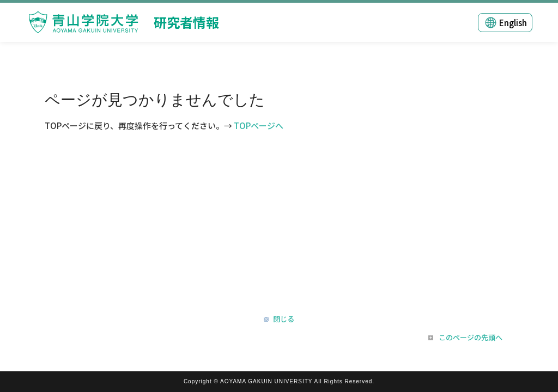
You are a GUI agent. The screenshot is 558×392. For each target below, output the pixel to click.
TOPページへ (259, 125)
